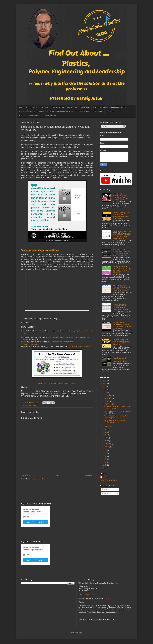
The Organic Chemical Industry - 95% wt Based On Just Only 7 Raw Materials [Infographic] (122, 269)
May (106, 435)
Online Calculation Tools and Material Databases (71, 107)
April (106, 438)
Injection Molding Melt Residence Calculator (110, 107)
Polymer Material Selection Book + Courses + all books (69, 112)
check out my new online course (81, 346)
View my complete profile (109, 480)
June (106, 432)
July (106, 429)
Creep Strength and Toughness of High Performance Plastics (120, 360)
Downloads (98, 112)
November (108, 398)
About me (110, 112)
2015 (105, 465)
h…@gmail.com (88, 595)
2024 (105, 384)
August (107, 426)
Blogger (80, 633)
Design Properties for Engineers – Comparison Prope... (115, 422)
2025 (105, 381)
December (108, 395)
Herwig (105, 477)
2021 (105, 393)
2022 (105, 390)
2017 (105, 459)
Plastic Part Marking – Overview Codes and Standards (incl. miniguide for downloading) (121, 197)
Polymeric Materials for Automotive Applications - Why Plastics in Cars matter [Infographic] (122, 342)
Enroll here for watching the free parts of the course (57, 383)
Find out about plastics (28, 107)
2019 (105, 453)
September (108, 404)
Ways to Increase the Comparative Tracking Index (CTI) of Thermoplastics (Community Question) (122, 288)
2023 (105, 387)
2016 (105, 462)
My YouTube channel (29, 344)
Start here (44, 107)
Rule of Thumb (31, 406)
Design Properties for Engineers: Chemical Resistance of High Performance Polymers (120, 307)
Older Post (89, 475)
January (107, 447)
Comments (106, 493)
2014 (105, 468)
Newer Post (26, 475)
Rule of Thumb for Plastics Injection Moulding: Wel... (116, 417)
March (107, 441)
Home (57, 475)
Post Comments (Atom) (38, 479)
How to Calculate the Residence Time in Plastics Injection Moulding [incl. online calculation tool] (122, 253)
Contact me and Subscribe (30, 116)
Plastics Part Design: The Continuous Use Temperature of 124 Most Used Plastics (121, 215)
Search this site (50, 116)
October (107, 401)
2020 (105, 450)
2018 (105, 456)
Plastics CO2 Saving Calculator (32, 112)
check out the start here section (64, 342)
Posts (105, 489)
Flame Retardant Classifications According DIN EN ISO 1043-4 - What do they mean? (122, 325)
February (108, 444)
